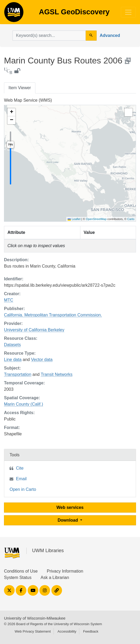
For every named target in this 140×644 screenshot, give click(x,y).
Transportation (18, 374)
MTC (9, 300)
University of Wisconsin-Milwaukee (35, 618)
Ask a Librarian (55, 578)
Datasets (12, 345)
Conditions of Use (21, 571)
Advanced (110, 35)
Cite (20, 468)
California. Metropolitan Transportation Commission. (53, 315)
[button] (11, 112)
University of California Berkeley (34, 330)
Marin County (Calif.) (24, 404)
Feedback (91, 631)
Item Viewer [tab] (20, 88)
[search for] (49, 36)
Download (69, 520)
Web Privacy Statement (33, 631)
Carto (131, 219)
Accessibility (67, 631)
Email (21, 479)
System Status (18, 578)
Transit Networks (57, 374)
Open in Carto (23, 489)
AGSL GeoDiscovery (14, 14)
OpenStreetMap (96, 219)
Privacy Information (65, 571)
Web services (70, 507)
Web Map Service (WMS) (28, 100)
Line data (13, 360)
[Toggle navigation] (128, 12)
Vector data (42, 360)
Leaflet (74, 219)
